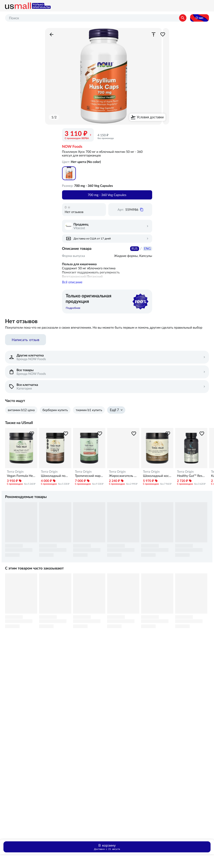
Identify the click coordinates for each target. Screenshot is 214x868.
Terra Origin (15, 475)
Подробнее (73, 311)
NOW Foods (72, 147)
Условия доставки (150, 117)
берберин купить (55, 413)
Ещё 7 (114, 413)
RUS (135, 249)
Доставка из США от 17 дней (92, 239)
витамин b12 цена (21, 413)
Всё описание (72, 285)
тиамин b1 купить (89, 413)
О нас (200, 18)
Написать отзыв (26, 342)
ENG (147, 249)
